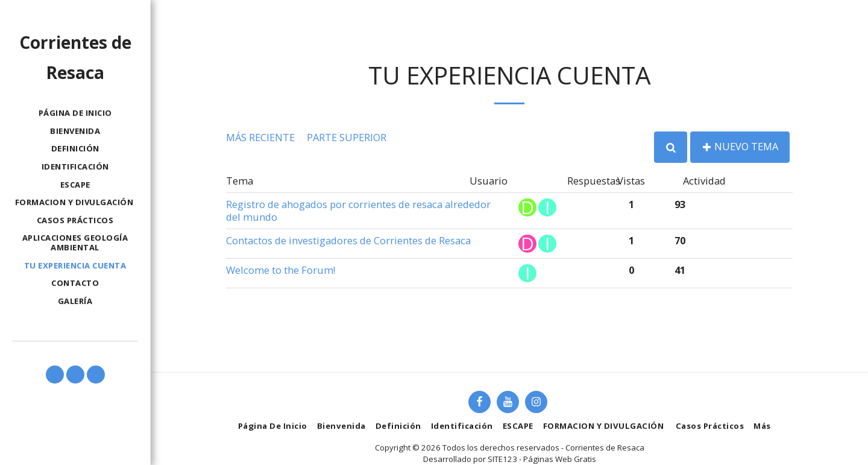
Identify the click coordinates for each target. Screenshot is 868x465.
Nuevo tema (740, 146)
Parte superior (347, 137)
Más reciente (260, 137)
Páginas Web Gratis (560, 459)
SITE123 (502, 459)
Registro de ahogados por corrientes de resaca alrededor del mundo (358, 210)
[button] (55, 375)
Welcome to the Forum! (281, 270)
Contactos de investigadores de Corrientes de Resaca (348, 240)
